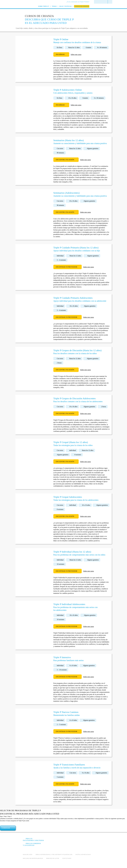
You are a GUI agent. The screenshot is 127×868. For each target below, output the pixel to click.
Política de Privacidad (83, 855)
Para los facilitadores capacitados (33, 840)
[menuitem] (79, 2)
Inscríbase (60, 54)
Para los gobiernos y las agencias (32, 844)
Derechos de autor (53, 858)
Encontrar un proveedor (66, 267)
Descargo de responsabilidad (33, 858)
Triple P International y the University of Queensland (54, 855)
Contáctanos (67, 858)
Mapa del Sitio (28, 855)
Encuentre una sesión (65, 160)
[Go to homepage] (18, 9)
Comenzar (6, 828)
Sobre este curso (76, 54)
